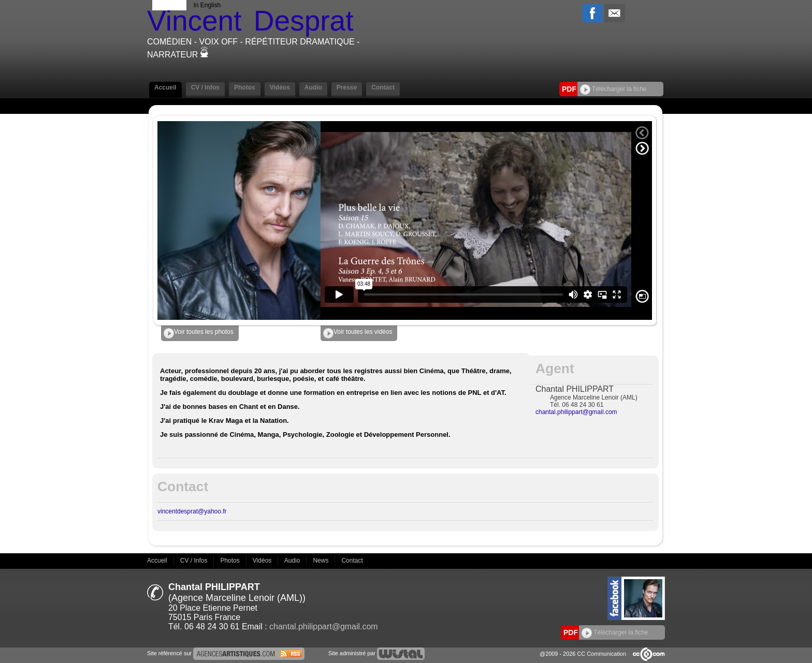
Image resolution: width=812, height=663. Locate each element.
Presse (347, 87)
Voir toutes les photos (199, 333)
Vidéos (280, 87)
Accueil (165, 87)
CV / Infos (205, 87)
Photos (245, 87)
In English (207, 5)
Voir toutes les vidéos (358, 333)
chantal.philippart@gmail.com (576, 412)
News (321, 561)
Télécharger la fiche (613, 89)
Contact (383, 87)
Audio (313, 87)
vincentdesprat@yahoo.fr (192, 511)
